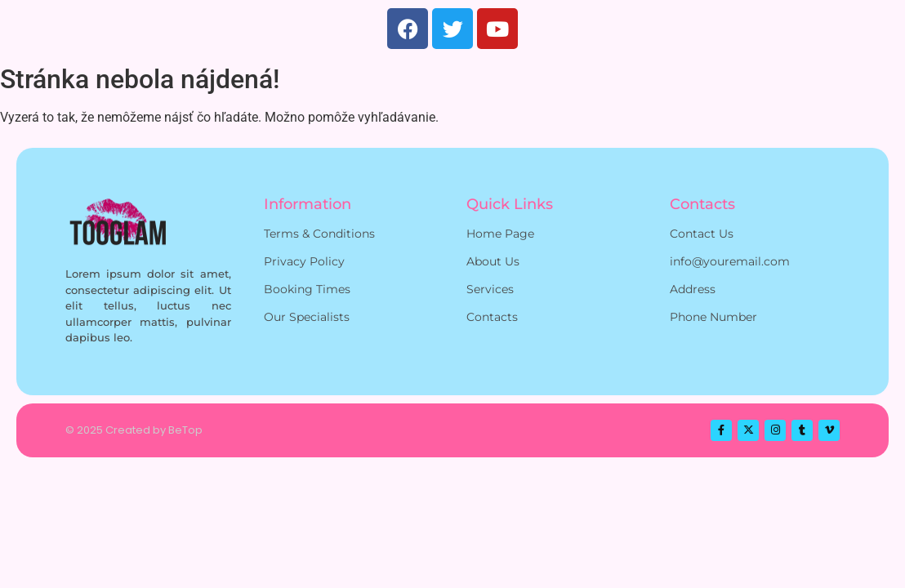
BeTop (185, 430)
